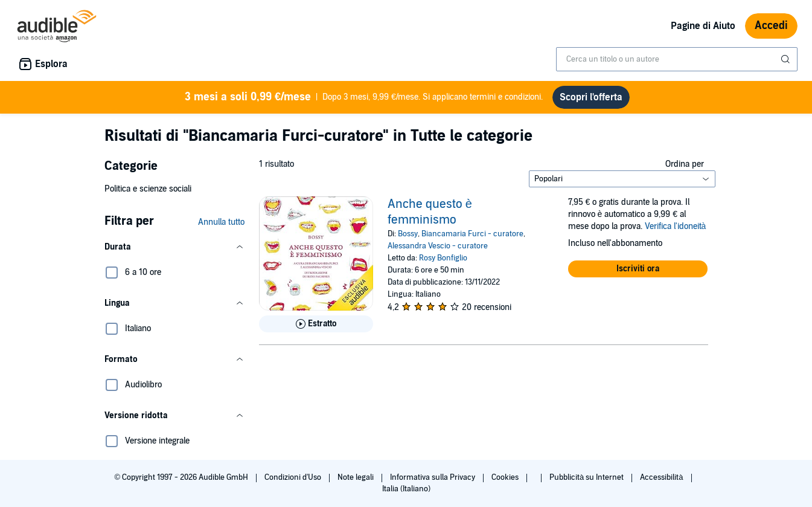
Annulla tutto (221, 222)
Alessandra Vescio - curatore (438, 246)
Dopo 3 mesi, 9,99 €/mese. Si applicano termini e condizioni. (364, 97)
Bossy (408, 234)
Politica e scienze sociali (148, 189)
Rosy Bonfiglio (443, 258)
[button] (174, 247)
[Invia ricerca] (787, 59)
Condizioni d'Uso (294, 477)
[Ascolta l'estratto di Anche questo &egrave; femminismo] (316, 324)
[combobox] (677, 59)
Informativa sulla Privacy (433, 477)
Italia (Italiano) (406, 489)
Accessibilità (662, 477)
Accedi (771, 26)
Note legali (356, 477)
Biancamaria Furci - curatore (472, 234)
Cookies (506, 477)
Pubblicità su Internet (587, 477)
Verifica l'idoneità (676, 226)
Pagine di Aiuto (703, 26)
